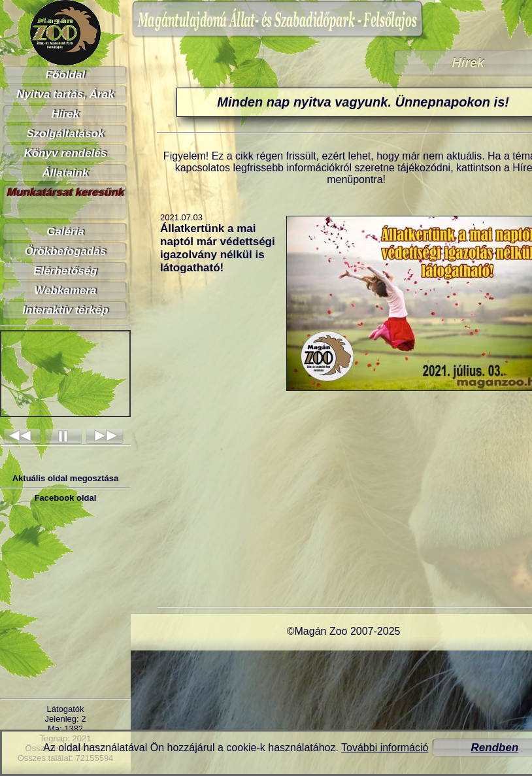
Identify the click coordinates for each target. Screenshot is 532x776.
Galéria (65, 232)
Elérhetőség (65, 271)
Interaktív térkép (65, 310)
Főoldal (65, 75)
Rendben (495, 748)
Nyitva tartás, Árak (65, 94)
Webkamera (65, 291)
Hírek (66, 114)
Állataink (66, 173)
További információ (385, 748)
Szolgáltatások (65, 134)
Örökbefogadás (66, 251)
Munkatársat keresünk (65, 193)
